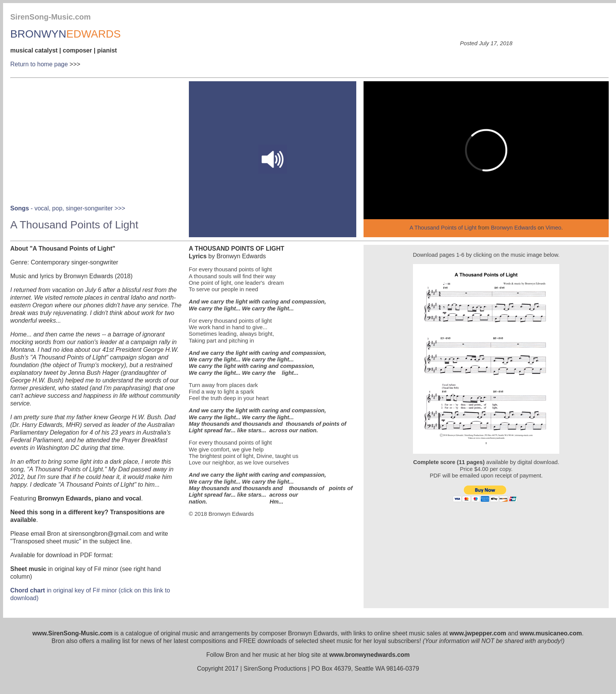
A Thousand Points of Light (443, 228)
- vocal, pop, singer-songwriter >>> (68, 208)
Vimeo (553, 228)
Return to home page (39, 64)
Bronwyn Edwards (513, 228)
